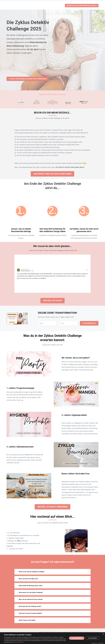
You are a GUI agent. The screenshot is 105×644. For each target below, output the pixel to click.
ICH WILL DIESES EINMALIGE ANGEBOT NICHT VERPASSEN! (28, 77)
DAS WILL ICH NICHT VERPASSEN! (52, 505)
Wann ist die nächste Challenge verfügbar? (35, 571)
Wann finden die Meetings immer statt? (33, 585)
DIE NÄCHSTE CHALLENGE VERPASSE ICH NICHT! (82, 4)
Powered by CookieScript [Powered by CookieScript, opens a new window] (98, 643)
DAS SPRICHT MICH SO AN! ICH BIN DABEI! (52, 172)
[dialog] (52, 638)
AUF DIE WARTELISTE (89, 322)
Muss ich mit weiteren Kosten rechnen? (33, 600)
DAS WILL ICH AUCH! (52, 299)
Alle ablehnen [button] (92, 638)
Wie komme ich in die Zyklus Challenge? (34, 592)
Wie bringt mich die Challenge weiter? (33, 607)
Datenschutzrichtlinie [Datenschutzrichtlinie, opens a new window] (18, 642)
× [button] (103, 634)
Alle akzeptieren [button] (77, 638)
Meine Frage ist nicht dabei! (30, 621)
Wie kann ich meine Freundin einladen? (33, 614)
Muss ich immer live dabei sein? (31, 578)
